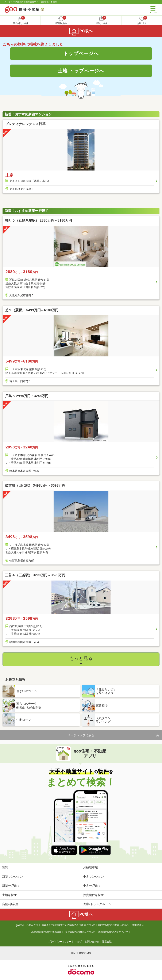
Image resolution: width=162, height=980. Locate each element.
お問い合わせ (92, 942)
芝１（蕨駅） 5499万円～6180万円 (32, 310)
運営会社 (107, 942)
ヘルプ (78, 942)
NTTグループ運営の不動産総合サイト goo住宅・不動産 (31, 2)
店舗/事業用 (10, 904)
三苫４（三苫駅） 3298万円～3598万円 (35, 575)
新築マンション (12, 877)
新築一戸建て (11, 886)
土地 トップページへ (81, 71)
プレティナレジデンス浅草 (25, 124)
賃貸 (5, 867)
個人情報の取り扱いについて (80, 932)
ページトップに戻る (81, 735)
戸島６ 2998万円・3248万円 (27, 396)
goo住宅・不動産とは (27, 925)
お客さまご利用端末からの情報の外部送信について (68, 925)
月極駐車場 (90, 867)
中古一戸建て (92, 886)
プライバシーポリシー (60, 942)
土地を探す (9, 895)
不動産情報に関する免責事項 (46, 932)
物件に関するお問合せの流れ (113, 925)
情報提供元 (138, 925)
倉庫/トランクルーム (97, 904)
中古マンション (93, 877)
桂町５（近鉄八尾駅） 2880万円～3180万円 (38, 220)
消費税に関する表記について (113, 932)
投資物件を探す (93, 895)
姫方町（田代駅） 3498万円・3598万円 (35, 485)
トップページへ (81, 53)
